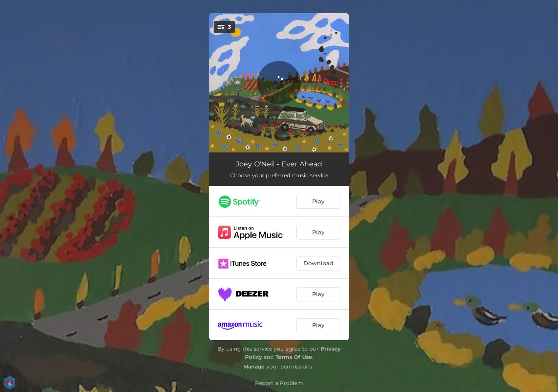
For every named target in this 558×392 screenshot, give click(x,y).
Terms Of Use (294, 357)
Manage (254, 367)
